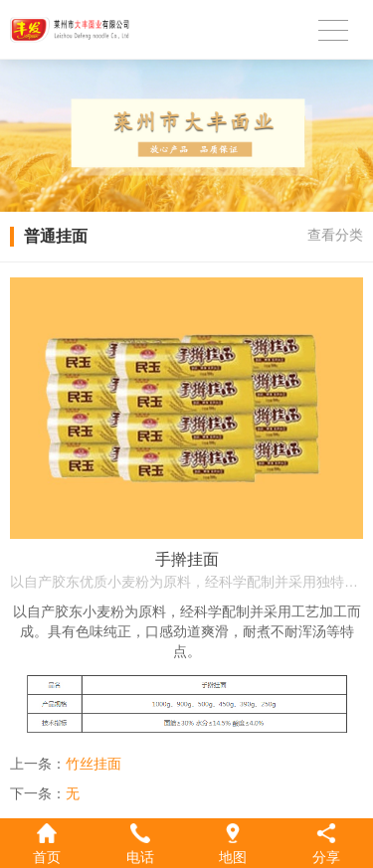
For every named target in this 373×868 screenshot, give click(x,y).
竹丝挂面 (93, 764)
